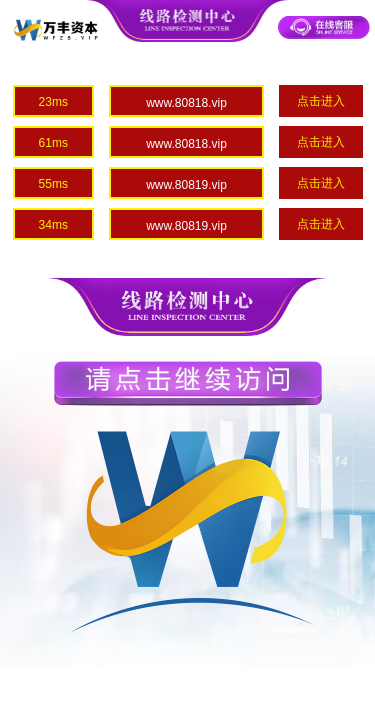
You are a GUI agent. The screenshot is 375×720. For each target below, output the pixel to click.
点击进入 (321, 101)
